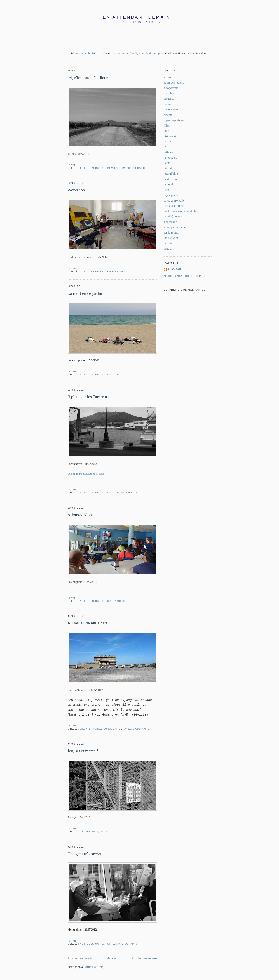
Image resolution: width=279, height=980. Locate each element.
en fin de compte (152, 53)
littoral (113, 375)
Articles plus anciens (144, 958)
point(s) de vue (173, 216)
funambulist (88, 53)
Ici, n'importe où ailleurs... (90, 78)
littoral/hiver (171, 174)
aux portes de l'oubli (125, 53)
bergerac (169, 99)
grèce (167, 131)
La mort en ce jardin (85, 293)
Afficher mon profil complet (185, 276)
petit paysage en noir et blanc (182, 211)
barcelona (170, 93)
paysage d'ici (116, 168)
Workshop (76, 190)
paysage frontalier (175, 201)
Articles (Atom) (95, 967)
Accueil (112, 958)
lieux (84, 729)
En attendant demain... (140, 17)
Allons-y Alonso (82, 515)
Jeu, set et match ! (83, 751)
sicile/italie (170, 222)
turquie (168, 243)
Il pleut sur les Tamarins (88, 397)
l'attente (168, 152)
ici (165, 147)
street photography (122, 944)
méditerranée (172, 179)
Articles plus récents (80, 958)
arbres (167, 77)
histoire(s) (170, 136)
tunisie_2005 (172, 238)
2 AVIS (73, 165)
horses (168, 142)
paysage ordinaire (136, 729)
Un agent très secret (84, 854)
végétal (168, 249)
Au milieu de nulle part (87, 623)
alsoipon (175, 269)
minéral (168, 184)
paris (167, 190)
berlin (167, 104)
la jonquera (171, 158)
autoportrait (171, 88)
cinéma (168, 115)
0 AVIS (73, 268)
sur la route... (138, 168)
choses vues (116, 272)
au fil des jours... (93, 168)
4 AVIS (73, 372)
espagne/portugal (174, 120)
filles (167, 126)
